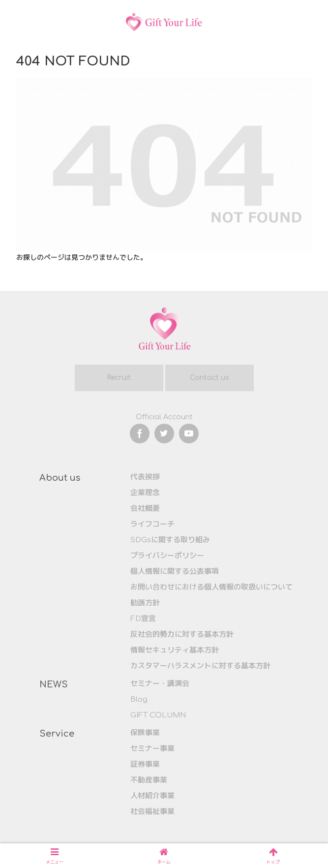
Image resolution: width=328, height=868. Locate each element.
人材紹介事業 (152, 796)
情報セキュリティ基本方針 (175, 650)
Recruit (119, 378)
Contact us (209, 378)
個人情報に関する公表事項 (175, 572)
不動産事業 (149, 780)
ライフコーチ (152, 524)
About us (60, 478)
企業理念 (145, 493)
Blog (139, 699)
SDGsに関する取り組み (170, 540)
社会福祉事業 (152, 812)
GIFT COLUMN (158, 715)
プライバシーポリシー (167, 556)
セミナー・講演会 (160, 684)
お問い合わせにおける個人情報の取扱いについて (211, 587)
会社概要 (145, 509)
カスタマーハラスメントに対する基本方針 (200, 666)
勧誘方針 (145, 603)
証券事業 (145, 764)
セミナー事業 (152, 749)
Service (57, 734)
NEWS (54, 684)
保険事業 (145, 733)
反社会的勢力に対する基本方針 (182, 635)
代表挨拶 (145, 477)
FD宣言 (143, 619)
